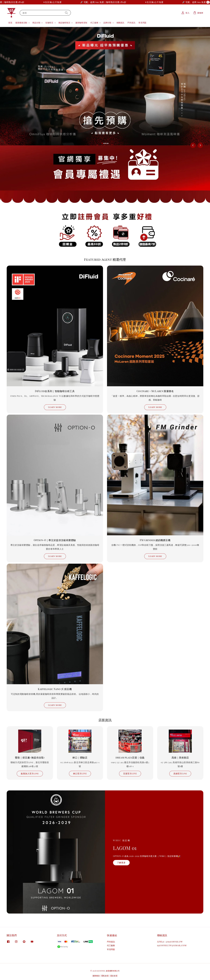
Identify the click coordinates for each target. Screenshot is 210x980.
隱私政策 (105, 976)
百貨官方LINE (130, 774)
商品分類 (36, 23)
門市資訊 (131, 23)
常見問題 (142, 23)
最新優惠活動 (21, 23)
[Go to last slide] (193, 145)
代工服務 (94, 23)
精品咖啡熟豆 (64, 23)
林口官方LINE (80, 774)
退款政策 (114, 976)
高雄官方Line (180, 774)
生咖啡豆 (49, 23)
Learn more (55, 407)
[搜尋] (66, 13)
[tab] (102, 143)
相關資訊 (120, 23)
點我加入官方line (30, 774)
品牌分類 (107, 23)
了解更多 (121, 863)
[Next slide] (200, 145)
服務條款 (96, 976)
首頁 (10, 23)
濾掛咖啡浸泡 (81, 23)
